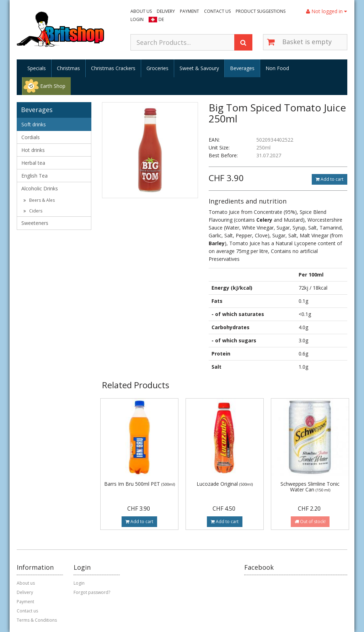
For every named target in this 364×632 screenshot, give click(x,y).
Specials (37, 68)
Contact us (217, 11)
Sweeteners (35, 223)
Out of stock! (310, 522)
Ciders (33, 211)
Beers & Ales (39, 200)
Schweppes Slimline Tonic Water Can (310, 486)
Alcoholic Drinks (40, 188)
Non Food (277, 68)
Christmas (68, 68)
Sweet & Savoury (199, 68)
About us (141, 11)
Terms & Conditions (37, 620)
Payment (189, 11)
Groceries (157, 68)
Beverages (242, 68)
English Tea (34, 176)
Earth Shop (53, 86)
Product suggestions (261, 11)
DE (161, 19)
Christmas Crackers (113, 68)
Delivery (166, 11)
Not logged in (326, 11)
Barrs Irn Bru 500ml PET (140, 484)
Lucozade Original (225, 484)
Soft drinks (34, 124)
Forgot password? (92, 592)
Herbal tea (33, 163)
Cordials (31, 137)
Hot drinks (33, 150)
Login (137, 19)
